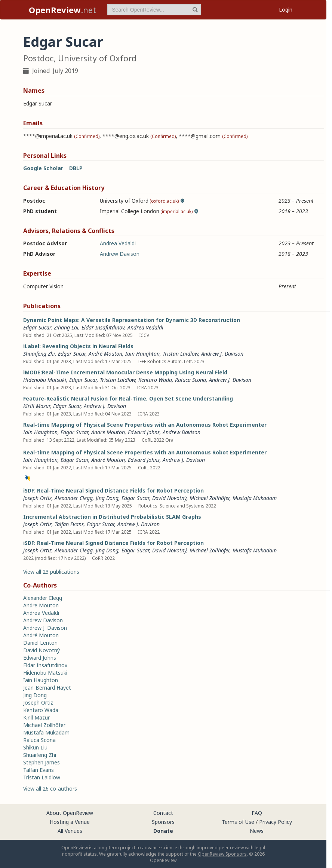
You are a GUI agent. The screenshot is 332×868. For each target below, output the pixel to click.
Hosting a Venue (70, 822)
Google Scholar (43, 168)
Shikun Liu (35, 747)
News (257, 831)
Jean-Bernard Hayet (47, 688)
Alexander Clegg (74, 498)
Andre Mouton (108, 432)
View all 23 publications (51, 572)
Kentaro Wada (155, 380)
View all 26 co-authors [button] (50, 789)
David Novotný (169, 498)
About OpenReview (70, 813)
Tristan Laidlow (180, 354)
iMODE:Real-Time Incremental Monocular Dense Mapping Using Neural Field (125, 372)
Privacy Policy (276, 822)
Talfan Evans (69, 524)
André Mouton (105, 354)
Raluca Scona (190, 380)
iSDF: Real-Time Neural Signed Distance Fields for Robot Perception (113, 490)
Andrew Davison (120, 254)
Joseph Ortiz (37, 498)
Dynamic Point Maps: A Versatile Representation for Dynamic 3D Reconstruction (132, 320)
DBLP (76, 168)
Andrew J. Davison (222, 354)
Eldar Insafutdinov (103, 327)
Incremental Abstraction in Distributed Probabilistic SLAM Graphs (112, 517)
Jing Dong (107, 498)
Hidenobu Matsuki (45, 380)
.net (62, 10)
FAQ (257, 813)
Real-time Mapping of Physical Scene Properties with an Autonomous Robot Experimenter (145, 425)
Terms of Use (238, 822)
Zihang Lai (66, 327)
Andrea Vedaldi (118, 243)
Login (286, 10)
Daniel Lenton (40, 643)
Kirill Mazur (37, 406)
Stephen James (41, 762)
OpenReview (75, 848)
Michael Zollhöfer (210, 498)
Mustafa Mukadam (255, 498)
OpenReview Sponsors (222, 854)
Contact (163, 813)
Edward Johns (144, 432)
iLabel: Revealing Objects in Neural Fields (78, 346)
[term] (154, 10)
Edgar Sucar (37, 327)
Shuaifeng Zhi (39, 354)
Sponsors (163, 822)
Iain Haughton (142, 354)
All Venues (70, 831)
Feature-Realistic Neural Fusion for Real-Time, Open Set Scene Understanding (128, 398)
